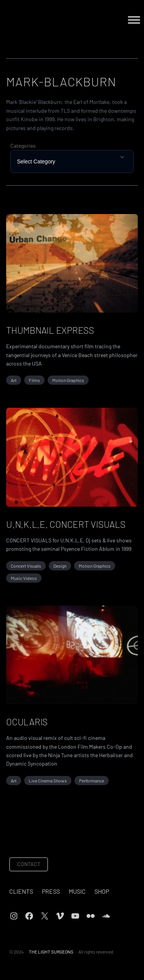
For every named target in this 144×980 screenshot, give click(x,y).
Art (14, 380)
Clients (21, 891)
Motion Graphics (68, 380)
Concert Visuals (26, 566)
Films (34, 380)
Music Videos (24, 578)
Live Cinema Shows (48, 781)
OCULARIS (27, 722)
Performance (92, 781)
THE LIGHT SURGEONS (51, 952)
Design (60, 566)
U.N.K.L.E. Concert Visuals (66, 524)
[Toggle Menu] (134, 20)
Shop (102, 891)
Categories (23, 146)
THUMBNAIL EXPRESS (50, 330)
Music (77, 891)
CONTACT (29, 864)
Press (51, 891)
